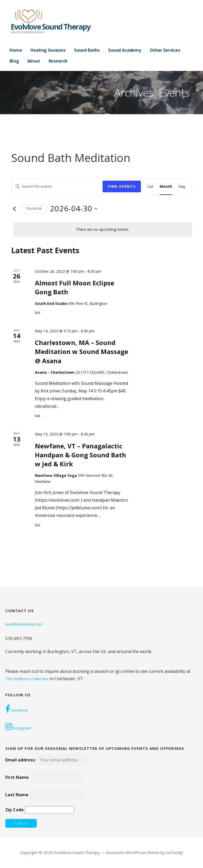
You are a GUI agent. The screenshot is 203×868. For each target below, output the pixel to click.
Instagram (18, 727)
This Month (34, 208)
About (34, 61)
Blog (14, 61)
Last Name (17, 795)
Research (58, 61)
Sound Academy (125, 50)
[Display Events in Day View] (182, 187)
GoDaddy (175, 852)
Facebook (17, 709)
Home (16, 50)
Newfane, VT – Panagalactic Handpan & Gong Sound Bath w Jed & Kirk (80, 455)
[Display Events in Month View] (166, 187)
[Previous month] (14, 209)
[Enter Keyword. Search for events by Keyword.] (57, 187)
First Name (17, 777)
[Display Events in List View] (150, 187)
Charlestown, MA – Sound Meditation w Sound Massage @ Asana (82, 351)
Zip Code (15, 810)
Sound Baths (87, 50)
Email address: (48, 760)
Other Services (165, 50)
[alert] (103, 230)
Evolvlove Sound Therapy (51, 27)
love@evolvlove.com (24, 624)
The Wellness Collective (27, 679)
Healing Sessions (48, 50)
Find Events (122, 186)
